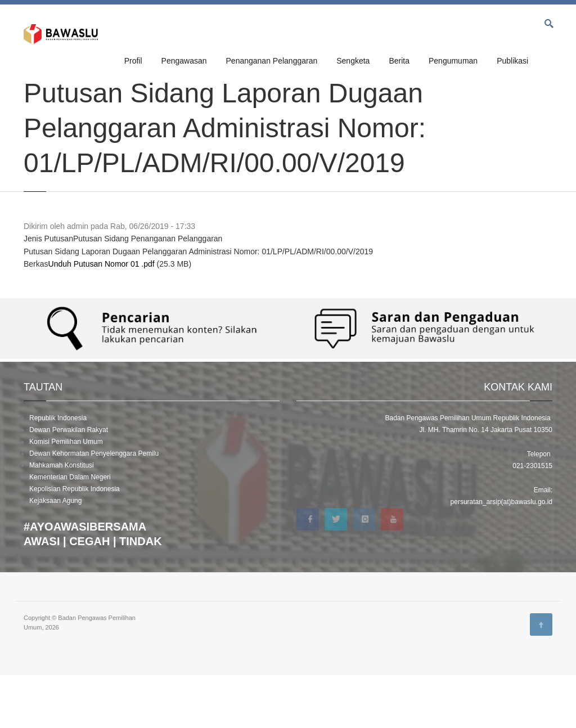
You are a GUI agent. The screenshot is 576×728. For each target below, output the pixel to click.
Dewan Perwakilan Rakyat (69, 483)
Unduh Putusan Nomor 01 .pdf (102, 316)
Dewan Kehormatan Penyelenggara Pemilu (94, 506)
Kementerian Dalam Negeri (70, 530)
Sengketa (353, 61)
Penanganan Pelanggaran (272, 61)
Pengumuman (453, 61)
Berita (399, 61)
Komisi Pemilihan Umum (66, 495)
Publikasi (512, 61)
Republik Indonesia (58, 471)
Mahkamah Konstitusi (62, 518)
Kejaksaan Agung (55, 554)
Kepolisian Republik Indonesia (75, 542)
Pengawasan (184, 61)
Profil (133, 61)
